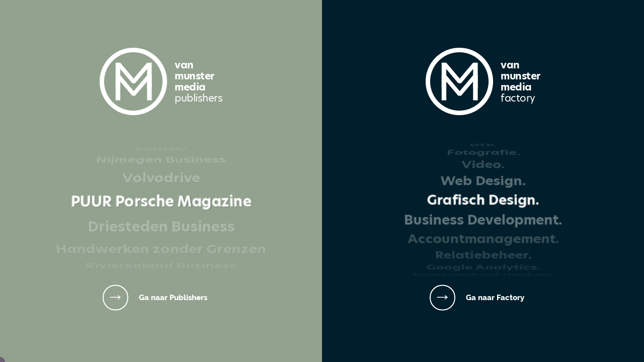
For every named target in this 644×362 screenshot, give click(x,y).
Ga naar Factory (495, 297)
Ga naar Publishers (173, 297)
